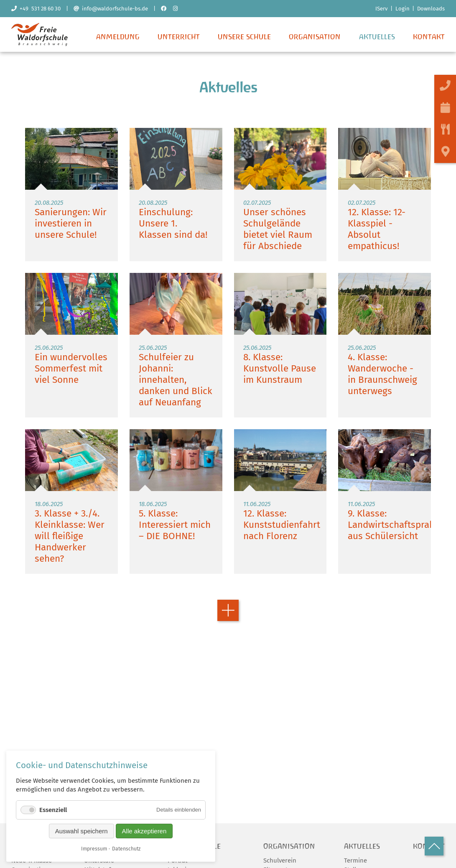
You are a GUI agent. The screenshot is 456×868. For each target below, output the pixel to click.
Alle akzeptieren (144, 831)
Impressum (94, 849)
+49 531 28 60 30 (36, 9)
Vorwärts (228, 614)
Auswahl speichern (82, 831)
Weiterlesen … (71, 197)
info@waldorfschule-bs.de (111, 9)
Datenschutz (126, 849)
